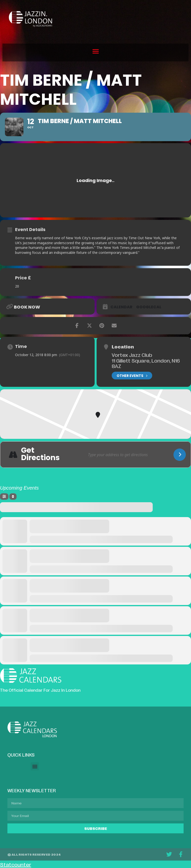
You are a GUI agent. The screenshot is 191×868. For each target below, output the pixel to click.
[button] (96, 51)
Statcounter (16, 864)
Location (123, 346)
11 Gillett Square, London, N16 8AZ (146, 363)
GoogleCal (149, 307)
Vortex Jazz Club (132, 355)
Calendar (121, 307)
